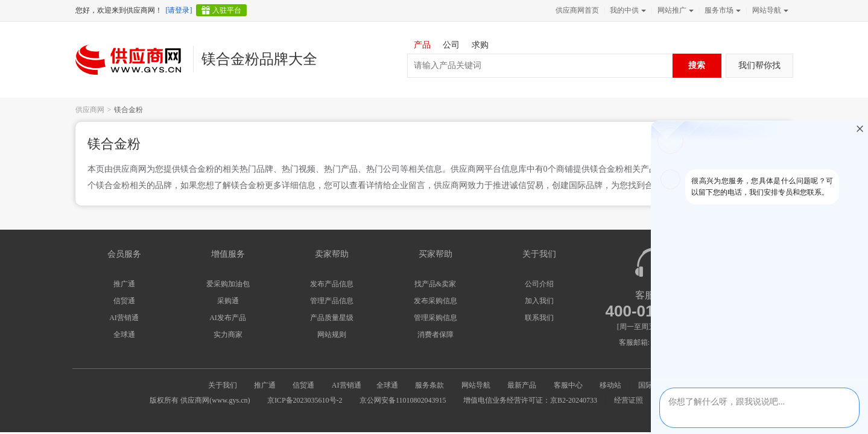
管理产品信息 (332, 301)
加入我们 (539, 301)
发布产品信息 (332, 284)
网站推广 (674, 10)
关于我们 (223, 385)
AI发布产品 (228, 318)
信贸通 (124, 301)
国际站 (649, 385)
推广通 (124, 284)
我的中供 (627, 10)
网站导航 (769, 10)
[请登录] (179, 10)
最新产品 (522, 385)
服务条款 (429, 385)
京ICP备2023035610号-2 (305, 400)
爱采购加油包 (228, 284)
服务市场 (721, 10)
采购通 (228, 301)
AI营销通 (124, 318)
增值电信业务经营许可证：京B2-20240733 (530, 400)
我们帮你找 (759, 65)
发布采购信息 (436, 301)
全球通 (124, 335)
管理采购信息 (436, 318)
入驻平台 (227, 10)
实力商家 (228, 335)
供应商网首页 (577, 10)
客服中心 (568, 385)
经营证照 (629, 400)
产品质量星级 (332, 318)
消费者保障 (436, 335)
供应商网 (90, 110)
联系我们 (539, 318)
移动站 (610, 385)
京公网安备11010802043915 (403, 400)
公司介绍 (539, 284)
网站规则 (332, 335)
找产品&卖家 (435, 284)
